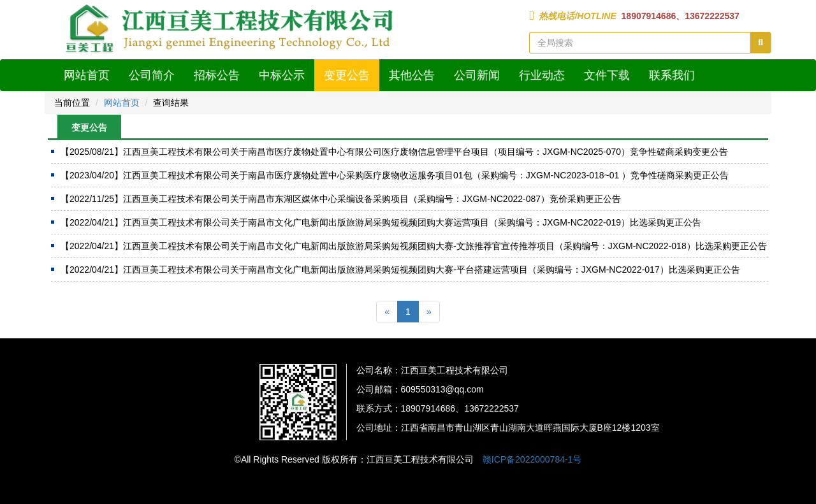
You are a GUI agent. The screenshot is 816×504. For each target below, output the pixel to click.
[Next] (429, 312)
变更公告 (347, 75)
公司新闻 (477, 75)
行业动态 (542, 75)
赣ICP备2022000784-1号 (532, 459)
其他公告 (412, 75)
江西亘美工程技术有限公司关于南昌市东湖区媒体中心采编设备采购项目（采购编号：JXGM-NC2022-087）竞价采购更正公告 (341, 199)
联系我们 (672, 75)
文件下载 (607, 75)
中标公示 (282, 75)
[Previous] (387, 312)
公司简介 (152, 75)
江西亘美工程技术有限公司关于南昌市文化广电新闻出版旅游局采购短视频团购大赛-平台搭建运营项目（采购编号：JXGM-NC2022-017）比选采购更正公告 (400, 270)
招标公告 (217, 75)
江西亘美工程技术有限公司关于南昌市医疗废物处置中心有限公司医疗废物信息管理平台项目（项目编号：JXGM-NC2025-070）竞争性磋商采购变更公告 (394, 152)
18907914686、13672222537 (679, 16)
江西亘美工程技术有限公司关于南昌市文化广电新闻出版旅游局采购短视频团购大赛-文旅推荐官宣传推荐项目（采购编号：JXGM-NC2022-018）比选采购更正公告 (414, 246)
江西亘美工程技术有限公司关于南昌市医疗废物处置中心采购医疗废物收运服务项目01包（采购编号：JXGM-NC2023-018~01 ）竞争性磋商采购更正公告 (395, 175)
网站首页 (87, 75)
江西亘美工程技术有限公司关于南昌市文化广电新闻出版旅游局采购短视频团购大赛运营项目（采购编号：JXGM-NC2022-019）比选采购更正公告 (381, 222)
